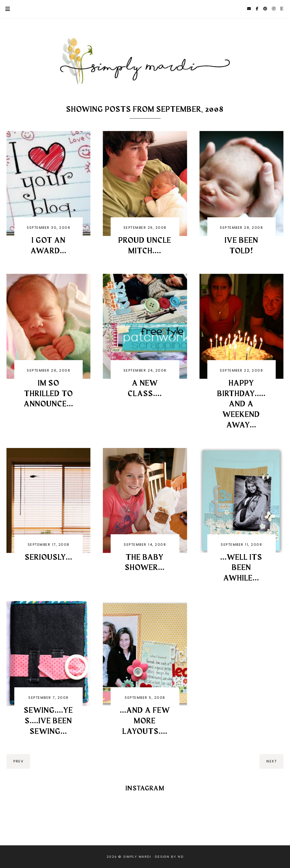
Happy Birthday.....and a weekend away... (242, 404)
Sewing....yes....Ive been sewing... (48, 721)
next (272, 761)
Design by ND (169, 857)
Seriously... (49, 558)
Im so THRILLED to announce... (49, 394)
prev (18, 761)
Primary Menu (5, 9)
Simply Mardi (137, 857)
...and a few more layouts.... (145, 721)
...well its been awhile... (241, 568)
